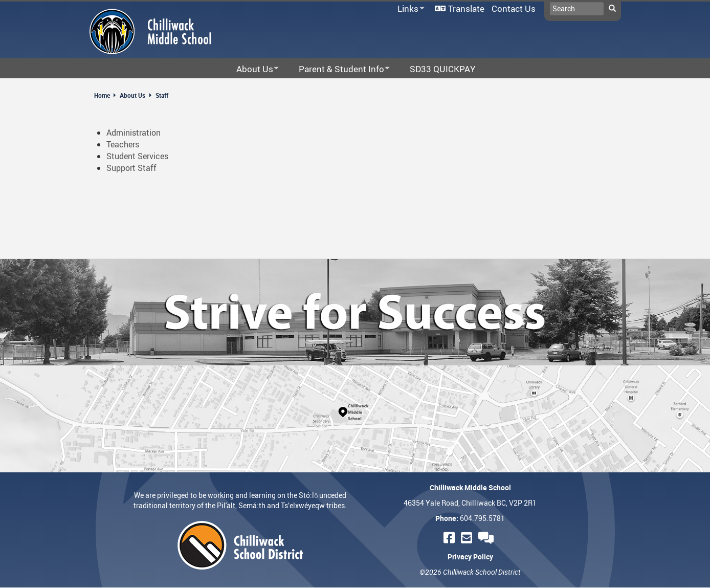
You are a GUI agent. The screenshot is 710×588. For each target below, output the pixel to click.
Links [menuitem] (409, 9)
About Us (132, 95)
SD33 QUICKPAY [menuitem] (442, 69)
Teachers (123, 144)
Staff (162, 95)
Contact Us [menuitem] (514, 8)
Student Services (137, 156)
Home (102, 95)
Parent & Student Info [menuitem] (338, 69)
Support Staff (131, 168)
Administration (134, 133)
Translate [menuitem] (466, 8)
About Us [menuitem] (251, 69)
